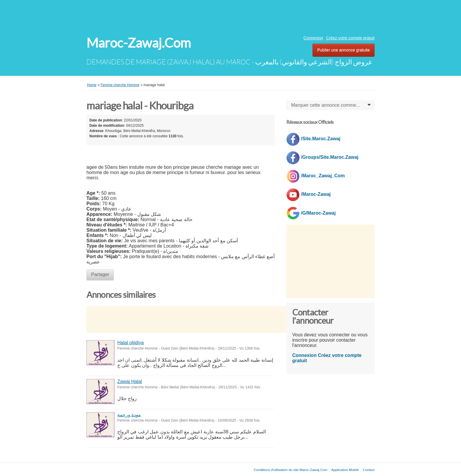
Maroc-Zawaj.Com (139, 43)
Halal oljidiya (131, 343)
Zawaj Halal (130, 381)
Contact (369, 470)
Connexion (313, 38)
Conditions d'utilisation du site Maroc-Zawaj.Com (290, 470)
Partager (100, 274)
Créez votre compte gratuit (350, 38)
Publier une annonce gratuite (344, 50)
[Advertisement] (230, 16)
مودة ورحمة (129, 415)
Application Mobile (345, 470)
